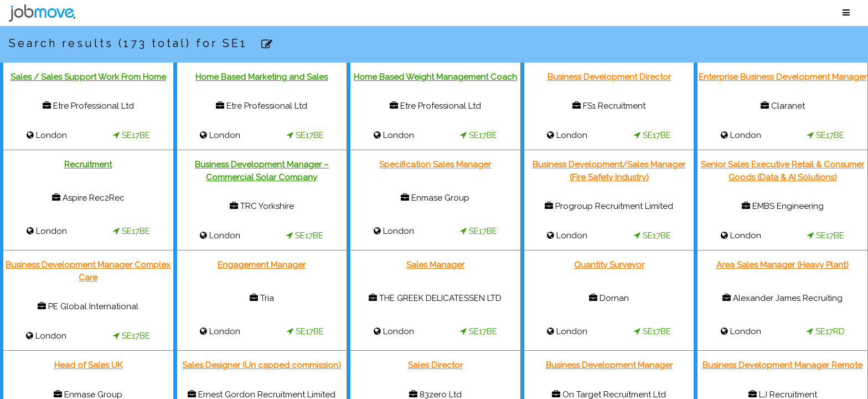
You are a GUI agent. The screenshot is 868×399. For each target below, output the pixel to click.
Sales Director (435, 365)
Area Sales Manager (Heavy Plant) (782, 265)
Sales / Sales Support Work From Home (88, 77)
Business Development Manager (609, 365)
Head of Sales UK (88, 365)
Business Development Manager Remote (782, 365)
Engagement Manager (262, 265)
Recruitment (88, 165)
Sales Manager (435, 265)
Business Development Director (609, 77)
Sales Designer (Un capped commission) (262, 365)
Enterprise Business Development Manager (783, 77)
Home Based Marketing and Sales (262, 77)
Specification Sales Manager (435, 165)
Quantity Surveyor (609, 265)
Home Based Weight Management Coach (435, 77)
